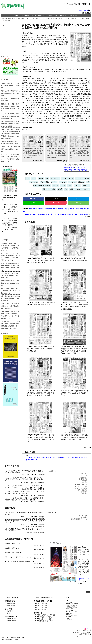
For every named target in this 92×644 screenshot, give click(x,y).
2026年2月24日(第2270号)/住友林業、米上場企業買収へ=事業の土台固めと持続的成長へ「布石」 (74, 393)
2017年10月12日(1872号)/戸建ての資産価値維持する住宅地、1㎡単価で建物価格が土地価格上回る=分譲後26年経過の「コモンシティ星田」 (33, 147)
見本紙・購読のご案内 (39, 16)
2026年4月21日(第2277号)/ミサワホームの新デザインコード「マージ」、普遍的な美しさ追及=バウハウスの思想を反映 (41, 260)
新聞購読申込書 (11, 603)
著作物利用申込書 (11, 621)
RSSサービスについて (72, 615)
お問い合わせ (73, 16)
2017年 (72, 458)
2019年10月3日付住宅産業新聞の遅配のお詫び (19, 562)
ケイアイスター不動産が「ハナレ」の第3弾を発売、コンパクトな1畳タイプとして (10, 291)
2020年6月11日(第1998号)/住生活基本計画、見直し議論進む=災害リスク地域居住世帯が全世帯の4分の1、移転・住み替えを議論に (80, 147)
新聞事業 (12, 18)
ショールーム (34, 182)
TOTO (34, 178)
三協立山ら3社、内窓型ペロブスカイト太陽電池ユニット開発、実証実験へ (10, 93)
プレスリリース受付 (72, 612)
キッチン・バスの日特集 (80, 485)
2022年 (47, 458)
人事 (88, 182)
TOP (88, 592)
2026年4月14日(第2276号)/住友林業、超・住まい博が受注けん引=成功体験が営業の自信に (74, 260)
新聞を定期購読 (69, 168)
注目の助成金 (40, 518)
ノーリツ (54, 182)
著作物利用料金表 (11, 619)
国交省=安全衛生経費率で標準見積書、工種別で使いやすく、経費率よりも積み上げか (10, 298)
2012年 (35, 460)
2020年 (57, 458)
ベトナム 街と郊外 (81, 515)
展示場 (63, 186)
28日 (37, 18)
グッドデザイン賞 (67, 178)
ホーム (17, 16)
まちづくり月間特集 (38, 483)
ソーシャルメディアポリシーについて (82, 632)
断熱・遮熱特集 (83, 490)
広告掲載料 (10, 611)
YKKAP (41, 178)
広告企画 (85, 483)
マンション (63, 182)
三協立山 (81, 182)
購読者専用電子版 (85, 10)
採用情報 (69, 620)
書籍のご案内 (53, 16)
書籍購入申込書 (11, 605)
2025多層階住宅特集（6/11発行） (45, 621)
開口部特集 (84, 492)
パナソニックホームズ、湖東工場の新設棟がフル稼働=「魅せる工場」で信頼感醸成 (10, 306)
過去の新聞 (87, 448)
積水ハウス (86, 186)
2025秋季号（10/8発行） (42, 607)
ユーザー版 (34, 475)
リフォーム (72, 182)
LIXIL (28, 178)
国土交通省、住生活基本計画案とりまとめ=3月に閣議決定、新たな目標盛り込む (10, 275)
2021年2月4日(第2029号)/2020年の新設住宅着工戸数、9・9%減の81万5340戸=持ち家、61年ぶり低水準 (56, 214)
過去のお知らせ (39, 567)
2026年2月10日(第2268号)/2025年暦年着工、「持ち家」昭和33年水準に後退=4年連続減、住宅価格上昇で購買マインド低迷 (75, 437)
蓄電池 (60, 189)
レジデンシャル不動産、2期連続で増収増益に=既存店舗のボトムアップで (10, 149)
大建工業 (55, 186)
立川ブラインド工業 (49, 189)
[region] (10, 39)
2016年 (76, 458)
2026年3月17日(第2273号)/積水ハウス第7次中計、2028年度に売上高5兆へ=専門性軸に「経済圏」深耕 (40, 349)
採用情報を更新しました (13, 544)
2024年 (38, 458)
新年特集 (85, 494)
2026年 (28, 458)
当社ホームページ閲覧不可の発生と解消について (20, 557)
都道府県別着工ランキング (79, 519)
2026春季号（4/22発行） (42, 603)
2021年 (28, 18)
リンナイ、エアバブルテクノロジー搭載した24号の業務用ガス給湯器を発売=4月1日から (10, 116)
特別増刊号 (41, 475)
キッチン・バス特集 (81, 486)
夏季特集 (85, 481)
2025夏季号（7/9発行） (42, 609)
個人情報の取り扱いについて (84, 631)
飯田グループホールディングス (80, 189)
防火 (66, 189)
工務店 (70, 186)
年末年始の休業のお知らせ (13, 553)
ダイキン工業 (45, 182)
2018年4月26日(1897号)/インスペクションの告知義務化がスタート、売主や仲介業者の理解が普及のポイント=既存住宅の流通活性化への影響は (56, 147)
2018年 (67, 458)
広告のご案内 (70, 610)
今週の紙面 (26, 16)
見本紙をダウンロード (82, 168)
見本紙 (8, 613)
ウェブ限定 (84, 474)
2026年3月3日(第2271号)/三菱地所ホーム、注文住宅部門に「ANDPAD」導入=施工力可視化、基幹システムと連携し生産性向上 (41, 393)
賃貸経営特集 (83, 479)
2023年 (42, 458)
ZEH (47, 178)
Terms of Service (84, 636)
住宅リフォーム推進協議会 (42, 186)
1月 (33, 18)
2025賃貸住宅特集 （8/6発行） (44, 619)
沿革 (68, 618)
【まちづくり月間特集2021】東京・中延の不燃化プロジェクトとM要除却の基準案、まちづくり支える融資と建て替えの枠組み (24, 479)
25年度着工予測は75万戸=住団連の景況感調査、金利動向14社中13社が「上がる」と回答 (10, 124)
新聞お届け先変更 (72, 605)
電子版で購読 (68, 170)
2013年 (30, 460)
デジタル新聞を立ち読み (81, 170)
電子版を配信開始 (72, 607)
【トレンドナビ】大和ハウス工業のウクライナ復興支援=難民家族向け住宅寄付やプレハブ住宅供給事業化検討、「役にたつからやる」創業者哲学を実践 (10, 134)
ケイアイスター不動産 (82, 178)
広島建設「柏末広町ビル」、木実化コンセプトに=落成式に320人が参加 (10, 85)
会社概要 (63, 16)
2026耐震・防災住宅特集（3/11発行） (46, 615)
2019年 (62, 458)
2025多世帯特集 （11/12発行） (44, 617)
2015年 (81, 458)
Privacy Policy (74, 636)
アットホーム (55, 178)
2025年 (33, 458)
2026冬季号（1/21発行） (42, 605)
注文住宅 (77, 186)
